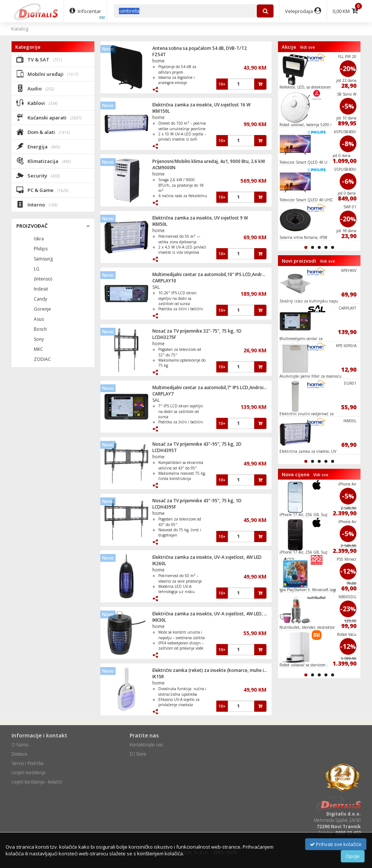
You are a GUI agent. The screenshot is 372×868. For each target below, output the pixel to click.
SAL (156, 287)
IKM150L (161, 111)
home (158, 61)
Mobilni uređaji (47, 74)
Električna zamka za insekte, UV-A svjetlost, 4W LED (207, 557)
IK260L (159, 563)
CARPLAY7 (163, 394)
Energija (38, 146)
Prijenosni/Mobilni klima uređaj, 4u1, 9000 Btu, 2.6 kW (209, 161)
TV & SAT (39, 59)
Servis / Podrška (28, 763)
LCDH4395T (165, 450)
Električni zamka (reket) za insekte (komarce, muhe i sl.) (212, 670)
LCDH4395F (164, 507)
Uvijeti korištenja (28, 773)
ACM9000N (164, 168)
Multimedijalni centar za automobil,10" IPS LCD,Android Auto (216, 274)
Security (38, 175)
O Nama (20, 745)
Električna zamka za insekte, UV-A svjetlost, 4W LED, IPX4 (213, 614)
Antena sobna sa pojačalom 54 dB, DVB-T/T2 (200, 48)
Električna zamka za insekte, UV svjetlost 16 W (201, 105)
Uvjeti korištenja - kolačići (37, 782)
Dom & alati (43, 132)
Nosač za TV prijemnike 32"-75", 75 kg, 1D (197, 331)
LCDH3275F (164, 337)
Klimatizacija (44, 161)
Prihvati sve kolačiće (336, 844)
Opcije (353, 856)
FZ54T (159, 55)
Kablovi (37, 103)
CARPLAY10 (164, 281)
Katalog (20, 29)
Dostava (19, 754)
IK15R (158, 677)
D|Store (138, 754)
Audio (35, 88)
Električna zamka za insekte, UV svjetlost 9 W (200, 218)
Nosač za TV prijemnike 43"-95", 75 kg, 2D (197, 444)
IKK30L (159, 620)
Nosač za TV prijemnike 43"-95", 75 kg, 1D (197, 501)
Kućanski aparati (49, 117)
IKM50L (160, 224)
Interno (37, 204)
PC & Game (42, 190)
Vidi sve (307, 47)
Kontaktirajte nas (146, 745)
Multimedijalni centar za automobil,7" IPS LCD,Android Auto (215, 387)
